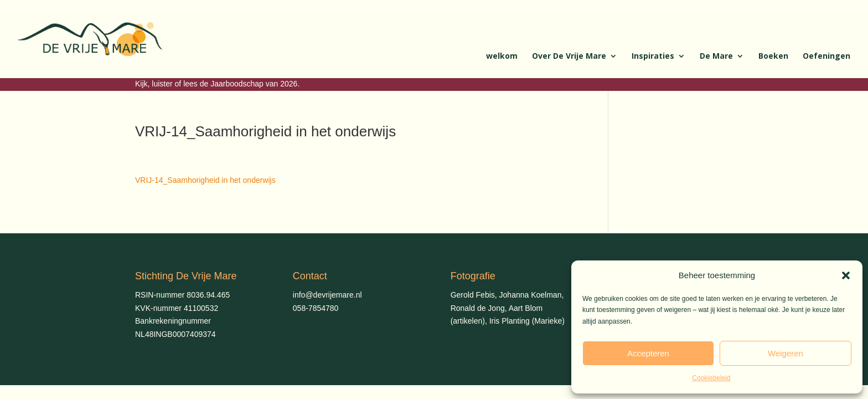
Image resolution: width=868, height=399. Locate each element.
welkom (502, 57)
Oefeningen (826, 57)
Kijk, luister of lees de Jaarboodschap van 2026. (217, 84)
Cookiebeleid (711, 378)
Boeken (773, 57)
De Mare (716, 57)
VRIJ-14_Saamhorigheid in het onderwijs (205, 180)
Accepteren (648, 353)
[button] (846, 275)
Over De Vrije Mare (569, 57)
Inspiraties (653, 57)
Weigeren (786, 353)
